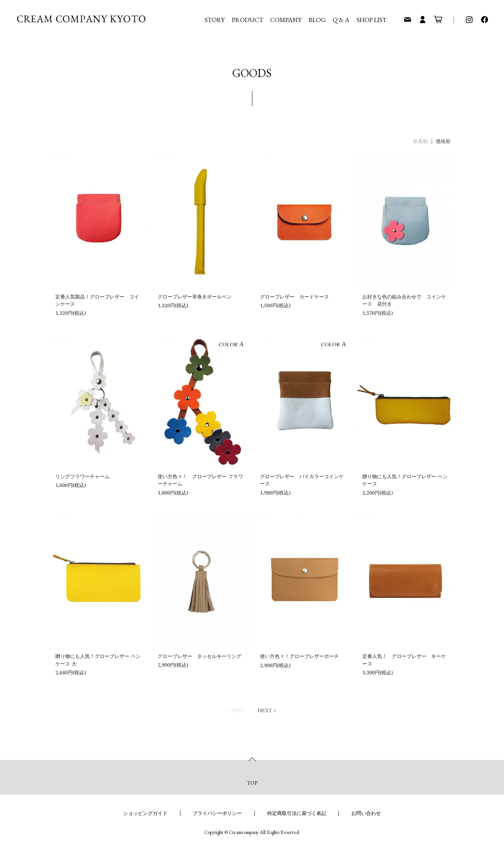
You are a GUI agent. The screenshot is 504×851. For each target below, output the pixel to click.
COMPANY (286, 20)
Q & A (341, 20)
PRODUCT (248, 20)
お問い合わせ (366, 813)
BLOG (317, 20)
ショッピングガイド (145, 813)
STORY (215, 20)
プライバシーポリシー (217, 813)
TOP (252, 783)
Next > (267, 710)
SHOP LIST (372, 20)
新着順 (420, 141)
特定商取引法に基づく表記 (297, 813)
